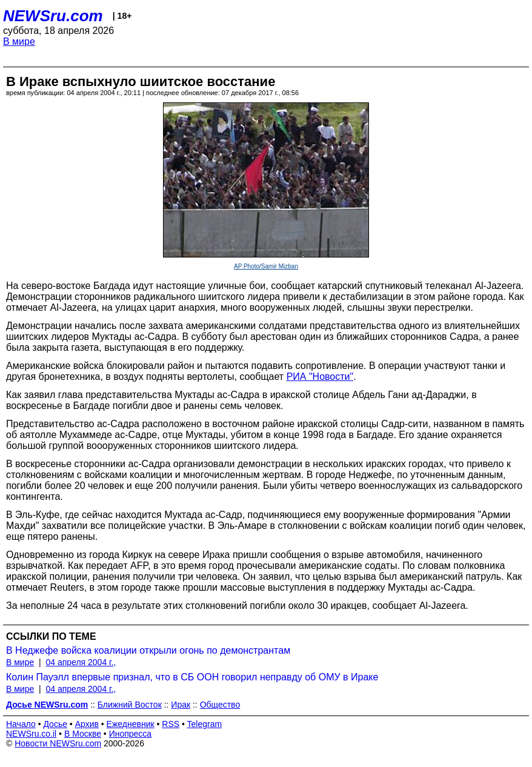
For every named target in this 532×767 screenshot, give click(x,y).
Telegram (205, 724)
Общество (220, 705)
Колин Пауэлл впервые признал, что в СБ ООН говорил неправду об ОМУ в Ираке (192, 677)
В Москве (83, 734)
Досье (55, 724)
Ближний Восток (130, 705)
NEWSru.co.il (31, 734)
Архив (87, 724)
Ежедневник (131, 724)
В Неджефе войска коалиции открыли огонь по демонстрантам (148, 650)
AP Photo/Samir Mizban (266, 266)
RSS (171, 724)
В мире (19, 42)
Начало (21, 724)
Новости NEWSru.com (58, 743)
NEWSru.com (53, 16)
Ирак (181, 705)
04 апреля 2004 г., (81, 662)
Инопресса (131, 734)
